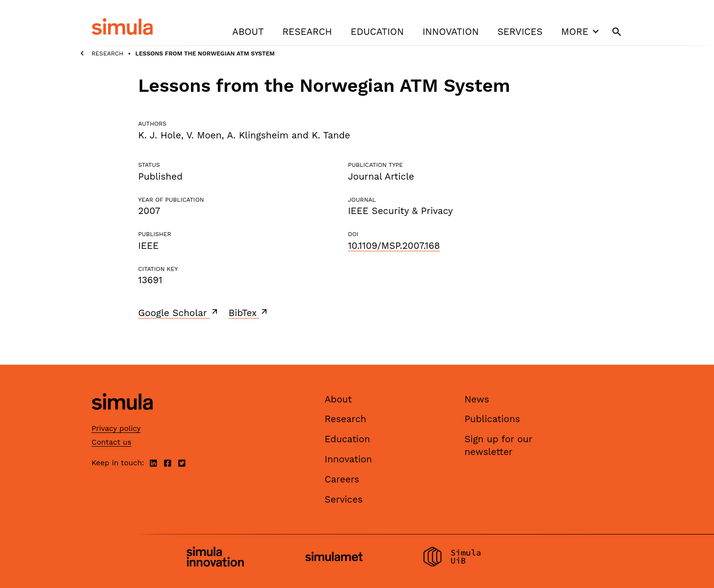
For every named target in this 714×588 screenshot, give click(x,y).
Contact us (112, 442)
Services (520, 32)
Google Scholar (179, 313)
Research (307, 32)
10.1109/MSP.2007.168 (394, 246)
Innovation (451, 32)
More (582, 31)
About (248, 32)
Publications (492, 419)
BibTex (249, 313)
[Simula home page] (122, 418)
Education (377, 32)
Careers (342, 479)
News (477, 399)
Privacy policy (116, 428)
